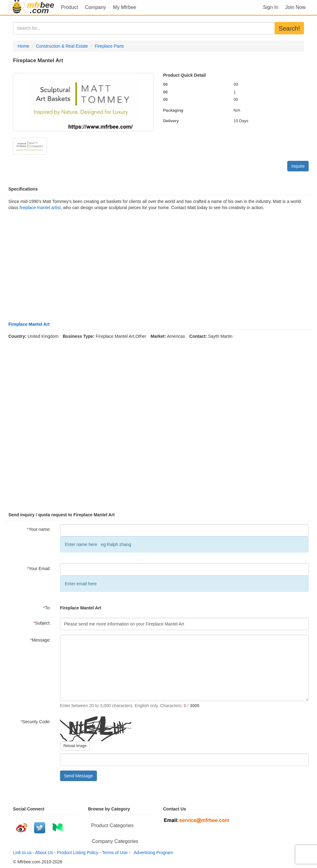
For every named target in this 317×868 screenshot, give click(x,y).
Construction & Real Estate (62, 46)
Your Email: (39, 569)
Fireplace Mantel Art (29, 324)
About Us (44, 853)
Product (69, 7)
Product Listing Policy (78, 853)
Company (95, 7)
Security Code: (35, 722)
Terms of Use (115, 853)
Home (23, 46)
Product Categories (113, 825)
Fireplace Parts (109, 46)
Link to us (22, 853)
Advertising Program (152, 853)
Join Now (295, 7)
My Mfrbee (125, 7)
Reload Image (75, 746)
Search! (289, 28)
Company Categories (115, 841)
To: (47, 608)
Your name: (39, 529)
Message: (41, 640)
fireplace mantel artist (40, 208)
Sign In (271, 7)
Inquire (298, 166)
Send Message (78, 776)
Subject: (42, 623)
